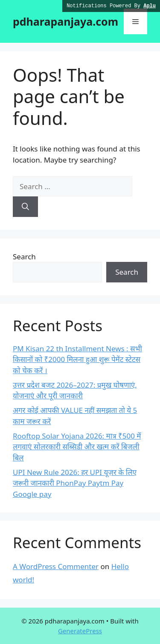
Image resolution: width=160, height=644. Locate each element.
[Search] (25, 207)
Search (24, 257)
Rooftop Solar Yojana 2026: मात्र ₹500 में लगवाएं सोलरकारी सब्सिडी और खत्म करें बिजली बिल (77, 447)
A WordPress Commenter (56, 566)
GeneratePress (80, 631)
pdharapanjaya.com (65, 21)
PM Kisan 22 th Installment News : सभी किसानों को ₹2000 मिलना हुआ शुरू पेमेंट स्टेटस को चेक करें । (77, 359)
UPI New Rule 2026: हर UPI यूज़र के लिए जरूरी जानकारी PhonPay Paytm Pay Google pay (75, 483)
